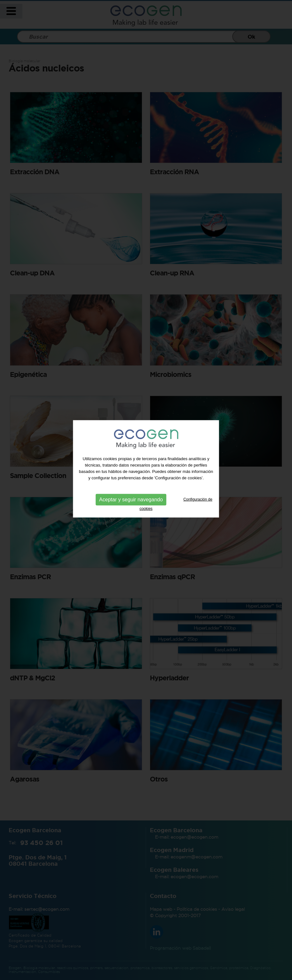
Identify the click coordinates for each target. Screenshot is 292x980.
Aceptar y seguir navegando (131, 489)
